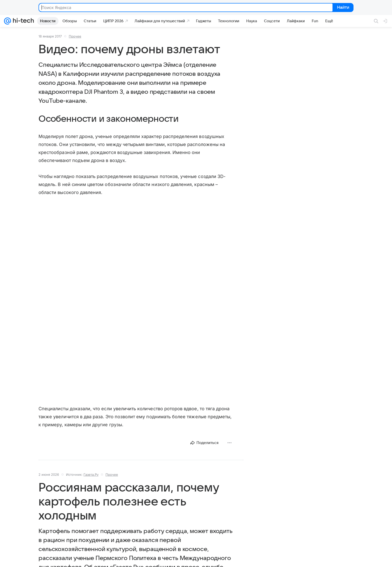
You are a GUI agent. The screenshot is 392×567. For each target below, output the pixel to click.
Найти (343, 8)
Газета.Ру (91, 474)
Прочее (75, 36)
